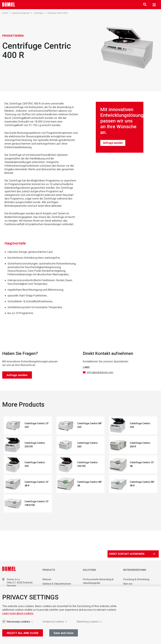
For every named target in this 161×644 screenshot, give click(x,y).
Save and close (64, 633)
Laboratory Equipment (22, 13)
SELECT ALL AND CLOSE (23, 633)
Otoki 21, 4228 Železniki (20, 583)
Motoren (47, 579)
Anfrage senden (113, 143)
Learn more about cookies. (18, 613)
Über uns (128, 584)
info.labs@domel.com (100, 372)
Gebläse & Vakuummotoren (57, 584)
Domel (6, 13)
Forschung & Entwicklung (136, 579)
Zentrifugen (40, 13)
